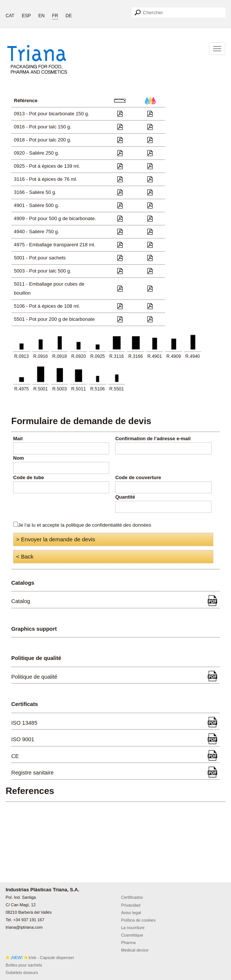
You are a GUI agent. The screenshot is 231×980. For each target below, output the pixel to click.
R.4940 (193, 356)
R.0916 (41, 356)
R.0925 (98, 356)
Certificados (132, 897)
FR (55, 16)
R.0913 (22, 356)
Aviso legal (131, 913)
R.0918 (59, 356)
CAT (10, 16)
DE (69, 16)
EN (41, 16)
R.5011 (79, 389)
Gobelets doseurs (22, 973)
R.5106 (98, 389)
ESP (26, 16)
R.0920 (79, 356)
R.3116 (117, 356)
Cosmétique (132, 935)
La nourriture (133, 928)
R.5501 (117, 389)
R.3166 (136, 356)
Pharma (128, 943)
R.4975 (22, 389)
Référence (26, 101)
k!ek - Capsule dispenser (40, 958)
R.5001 (41, 389)
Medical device (135, 950)
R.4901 (155, 356)
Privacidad (131, 905)
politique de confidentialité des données (109, 525)
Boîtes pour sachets (24, 965)
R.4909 (174, 356)
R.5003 (59, 389)
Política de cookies (138, 920)
